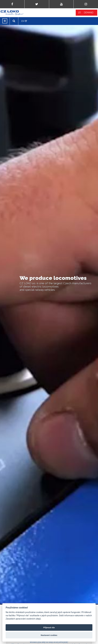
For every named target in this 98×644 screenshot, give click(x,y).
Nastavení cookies (49, 635)
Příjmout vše (49, 627)
